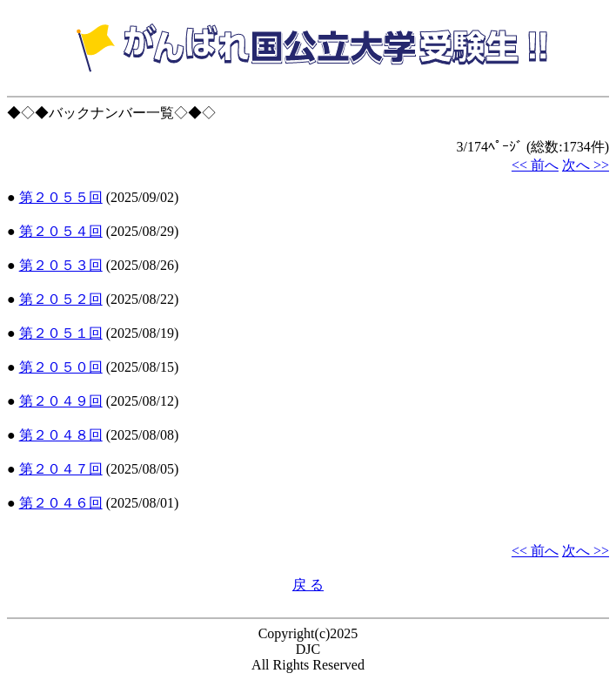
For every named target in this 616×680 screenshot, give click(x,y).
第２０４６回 (61, 503)
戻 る (308, 585)
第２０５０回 (61, 367)
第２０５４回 (61, 231)
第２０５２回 (61, 299)
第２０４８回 (61, 435)
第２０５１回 (61, 333)
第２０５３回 (61, 265)
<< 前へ (535, 165)
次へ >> (586, 165)
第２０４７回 (61, 469)
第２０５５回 (61, 197)
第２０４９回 (61, 401)
